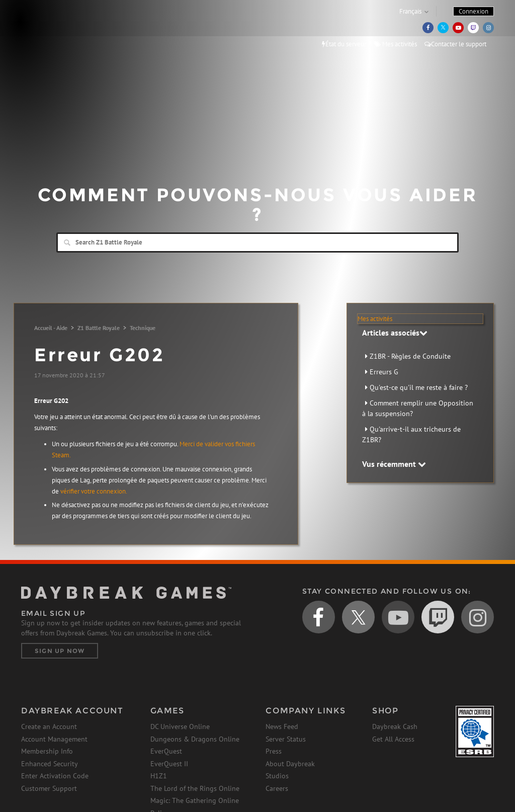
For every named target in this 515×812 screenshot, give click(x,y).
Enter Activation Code (55, 776)
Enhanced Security (50, 764)
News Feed (282, 726)
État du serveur (344, 44)
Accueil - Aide (51, 328)
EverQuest (166, 751)
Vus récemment (394, 464)
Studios (277, 776)
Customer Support (49, 788)
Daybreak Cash (395, 726)
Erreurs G (384, 372)
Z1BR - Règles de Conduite (410, 356)
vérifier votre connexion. (94, 491)
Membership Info (47, 751)
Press (274, 751)
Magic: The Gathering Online (195, 800)
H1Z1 (159, 776)
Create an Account (49, 726)
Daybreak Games (66, 29)
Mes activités (395, 44)
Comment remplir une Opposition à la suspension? (418, 408)
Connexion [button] (474, 11)
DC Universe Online (180, 726)
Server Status (286, 739)
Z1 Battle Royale (99, 328)
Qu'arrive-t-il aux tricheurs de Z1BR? (411, 434)
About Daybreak (290, 764)
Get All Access (393, 739)
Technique (143, 328)
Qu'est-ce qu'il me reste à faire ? (419, 387)
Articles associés (395, 333)
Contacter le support (455, 44)
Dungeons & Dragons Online (195, 739)
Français (410, 11)
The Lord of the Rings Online (195, 788)
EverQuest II (169, 764)
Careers (277, 788)
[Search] (257, 242)
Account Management (54, 739)
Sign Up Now (60, 651)
